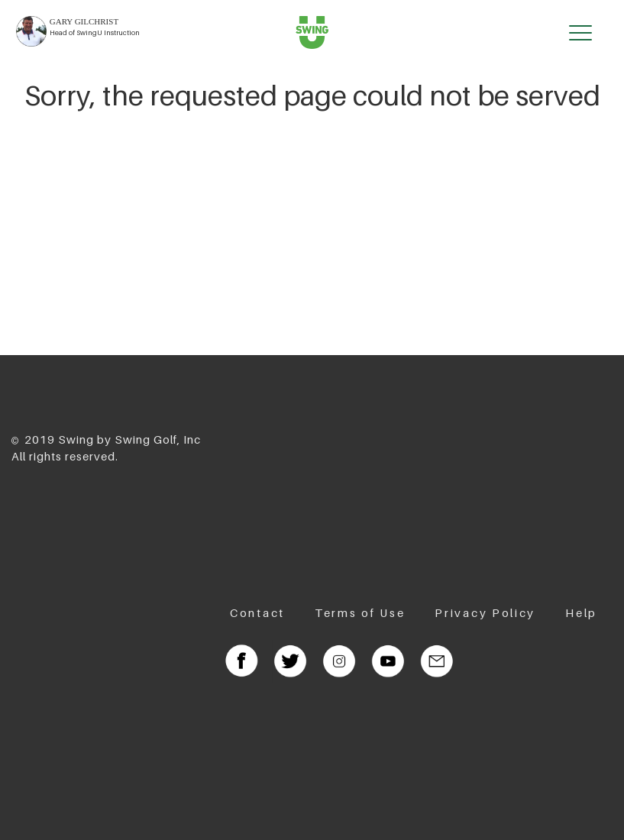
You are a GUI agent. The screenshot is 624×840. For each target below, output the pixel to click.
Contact (257, 612)
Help (581, 612)
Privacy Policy (485, 612)
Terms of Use (360, 612)
